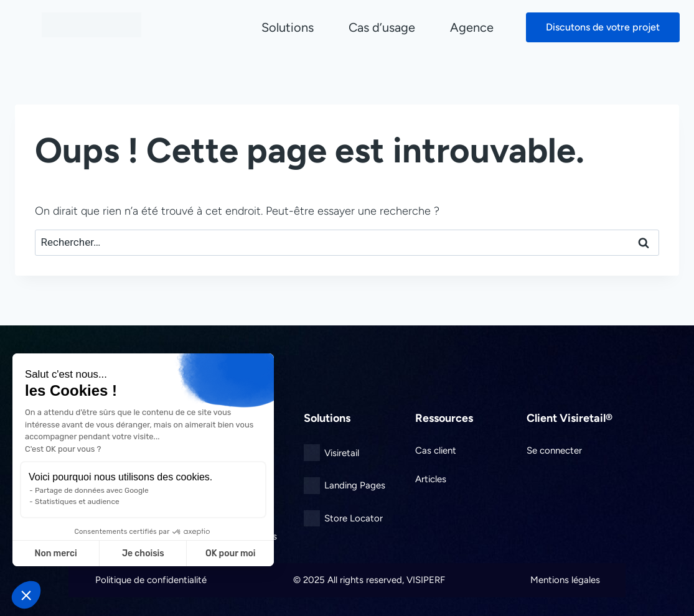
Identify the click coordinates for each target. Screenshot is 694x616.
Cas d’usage (382, 27)
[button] (26, 595)
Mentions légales (565, 580)
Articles (431, 479)
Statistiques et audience (77, 502)
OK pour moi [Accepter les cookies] (231, 553)
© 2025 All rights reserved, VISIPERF (369, 580)
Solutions (288, 27)
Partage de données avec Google (92, 490)
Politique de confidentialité (151, 580)
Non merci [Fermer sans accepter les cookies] (55, 553)
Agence (472, 27)
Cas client (436, 450)
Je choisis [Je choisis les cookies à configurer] (143, 553)
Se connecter (554, 450)
